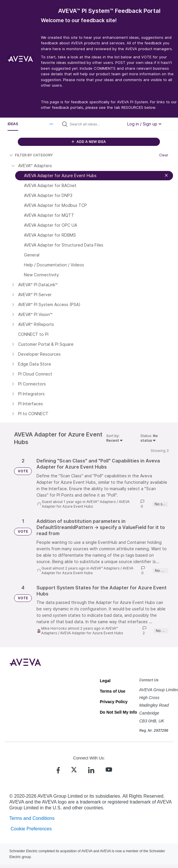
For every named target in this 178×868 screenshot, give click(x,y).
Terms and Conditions (32, 818)
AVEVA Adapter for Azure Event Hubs (86, 504)
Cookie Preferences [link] (31, 829)
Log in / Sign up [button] (144, 124)
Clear (164, 155)
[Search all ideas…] (95, 124)
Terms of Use (113, 691)
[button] (51, 124)
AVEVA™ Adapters (101, 502)
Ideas (13, 124)
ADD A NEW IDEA (89, 142)
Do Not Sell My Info (118, 712)
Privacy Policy (114, 702)
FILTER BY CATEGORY (31, 155)
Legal (105, 681)
